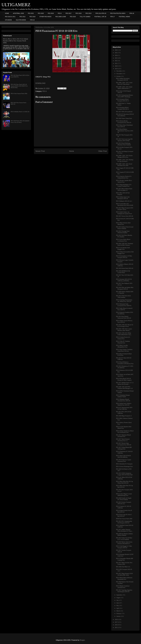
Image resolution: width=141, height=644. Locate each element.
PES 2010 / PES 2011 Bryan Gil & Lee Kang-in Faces (125, 326)
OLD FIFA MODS (21, 20)
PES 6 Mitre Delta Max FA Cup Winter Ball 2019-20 (125, 482)
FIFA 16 (32, 20)
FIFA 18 (132, 13)
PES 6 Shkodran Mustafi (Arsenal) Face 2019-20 (123, 400)
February (119, 614)
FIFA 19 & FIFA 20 (101, 13)
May (118, 606)
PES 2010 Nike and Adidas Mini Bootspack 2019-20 (125, 288)
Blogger (82, 640)
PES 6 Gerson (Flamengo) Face (124, 467)
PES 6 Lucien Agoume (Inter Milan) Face (124, 427)
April (118, 608)
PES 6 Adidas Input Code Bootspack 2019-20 (123, 198)
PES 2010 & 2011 (10, 17)
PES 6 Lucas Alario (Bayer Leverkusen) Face (123, 240)
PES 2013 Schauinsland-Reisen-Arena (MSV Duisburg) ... (125, 96)
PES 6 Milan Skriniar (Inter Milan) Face (123, 224)
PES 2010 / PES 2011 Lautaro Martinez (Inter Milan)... (124, 330)
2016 (116, 625)
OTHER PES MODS (45, 17)
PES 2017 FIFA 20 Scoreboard (124, 112)
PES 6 (60, 13)
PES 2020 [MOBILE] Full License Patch (123, 272)
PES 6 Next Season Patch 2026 (19, 94)
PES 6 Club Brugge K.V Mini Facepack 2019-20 (124, 547)
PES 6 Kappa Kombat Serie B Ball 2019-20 (124, 511)
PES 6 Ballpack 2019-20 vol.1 (124, 201)
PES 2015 (73, 17)
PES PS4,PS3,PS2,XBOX (118, 13)
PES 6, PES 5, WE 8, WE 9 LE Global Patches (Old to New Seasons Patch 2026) (15, 41)
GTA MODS (8, 20)
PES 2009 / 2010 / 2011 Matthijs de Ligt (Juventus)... (125, 161)
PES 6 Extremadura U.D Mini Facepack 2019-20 (124, 257)
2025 (116, 53)
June (118, 603)
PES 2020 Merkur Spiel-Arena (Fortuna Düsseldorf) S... (124, 543)
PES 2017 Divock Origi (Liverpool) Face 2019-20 (124, 444)
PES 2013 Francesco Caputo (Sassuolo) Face (124, 461)
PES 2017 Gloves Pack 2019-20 (125, 216)
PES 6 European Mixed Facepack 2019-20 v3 (122, 100)
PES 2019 (51, 13)
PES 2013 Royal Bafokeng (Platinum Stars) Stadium (123, 144)
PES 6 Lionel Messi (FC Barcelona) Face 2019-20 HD (125, 205)
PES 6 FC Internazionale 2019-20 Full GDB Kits (124, 408)
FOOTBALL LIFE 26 (100, 17)
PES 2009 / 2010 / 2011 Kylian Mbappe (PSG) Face (124, 156)
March (118, 611)
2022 (116, 61)
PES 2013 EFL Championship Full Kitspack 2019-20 (124, 522)
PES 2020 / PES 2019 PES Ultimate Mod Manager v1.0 (124, 388)
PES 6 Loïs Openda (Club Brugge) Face (123, 248)
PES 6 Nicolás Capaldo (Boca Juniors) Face (124, 181)
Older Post (103, 151)
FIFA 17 (113, 17)
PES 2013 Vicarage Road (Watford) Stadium (123, 232)
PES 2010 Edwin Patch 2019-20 (125, 268)
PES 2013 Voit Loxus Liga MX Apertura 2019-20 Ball (124, 140)
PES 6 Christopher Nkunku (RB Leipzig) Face (125, 559)
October (119, 76)
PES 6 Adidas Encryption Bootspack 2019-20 (123, 79)
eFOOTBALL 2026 (18, 13)
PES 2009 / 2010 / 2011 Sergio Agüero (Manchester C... (124, 88)
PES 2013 (88, 13)
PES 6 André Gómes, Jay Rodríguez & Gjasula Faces (124, 213)
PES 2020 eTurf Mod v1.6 (123, 567)
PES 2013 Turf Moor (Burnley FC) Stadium (124, 236)
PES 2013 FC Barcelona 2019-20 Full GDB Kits (125, 115)
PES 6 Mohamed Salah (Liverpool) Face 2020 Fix (124, 305)
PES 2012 (22, 17)
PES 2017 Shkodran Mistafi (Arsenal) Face (123, 436)
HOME (7, 13)
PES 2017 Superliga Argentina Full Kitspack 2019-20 (124, 591)
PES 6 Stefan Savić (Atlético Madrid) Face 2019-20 (124, 404)
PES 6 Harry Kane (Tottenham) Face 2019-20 (124, 126)
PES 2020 (41, 13)
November (119, 74)
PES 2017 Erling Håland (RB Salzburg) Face (124, 448)
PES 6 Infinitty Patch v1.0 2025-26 (20, 112)
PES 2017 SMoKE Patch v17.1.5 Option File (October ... (125, 383)
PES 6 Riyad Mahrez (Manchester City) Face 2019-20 (125, 131)
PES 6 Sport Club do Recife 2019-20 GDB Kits (123, 456)
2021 (116, 63)
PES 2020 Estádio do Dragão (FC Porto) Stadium (124, 499)
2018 (116, 620)
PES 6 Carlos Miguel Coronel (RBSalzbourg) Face (124, 495)
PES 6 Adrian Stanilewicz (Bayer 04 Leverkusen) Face (125, 432)
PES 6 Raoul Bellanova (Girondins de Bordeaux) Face (125, 363)
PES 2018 (78, 13)
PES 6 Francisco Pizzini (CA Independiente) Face (124, 177)
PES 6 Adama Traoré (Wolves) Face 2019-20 (124, 321)
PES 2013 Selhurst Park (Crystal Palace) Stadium (125, 228)
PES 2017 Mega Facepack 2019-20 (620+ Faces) (125, 209)
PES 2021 (31, 13)
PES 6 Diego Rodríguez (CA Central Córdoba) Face (124, 185)
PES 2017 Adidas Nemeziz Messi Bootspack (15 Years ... (125, 530)
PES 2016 (32, 17)
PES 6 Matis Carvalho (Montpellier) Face (122, 346)
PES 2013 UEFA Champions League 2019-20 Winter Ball (124, 474)
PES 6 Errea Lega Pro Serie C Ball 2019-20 (124, 515)
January (119, 616)
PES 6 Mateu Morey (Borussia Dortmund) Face (124, 578)
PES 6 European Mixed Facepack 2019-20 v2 (122, 108)
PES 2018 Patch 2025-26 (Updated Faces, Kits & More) (20, 122)
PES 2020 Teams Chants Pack (124, 118)
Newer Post (40, 151)
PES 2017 (68, 13)
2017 (116, 622)
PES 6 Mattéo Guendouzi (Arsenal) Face (123, 587)
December (119, 71)
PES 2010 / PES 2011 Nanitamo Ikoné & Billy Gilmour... (125, 244)
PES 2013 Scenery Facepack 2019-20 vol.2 (124, 503)
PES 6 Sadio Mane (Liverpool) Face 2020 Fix (124, 309)
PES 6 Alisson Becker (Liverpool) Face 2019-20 (124, 122)
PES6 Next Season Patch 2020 (124, 519)
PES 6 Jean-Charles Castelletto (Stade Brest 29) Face (124, 350)
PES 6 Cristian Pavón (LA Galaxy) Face (123, 338)
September (119, 595)
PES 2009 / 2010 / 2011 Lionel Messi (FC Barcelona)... (124, 83)
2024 (116, 55)
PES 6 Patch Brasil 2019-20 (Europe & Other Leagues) (124, 379)
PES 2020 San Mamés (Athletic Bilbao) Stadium (124, 535)
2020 (116, 66)
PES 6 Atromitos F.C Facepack (124, 464)
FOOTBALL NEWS (124, 17)
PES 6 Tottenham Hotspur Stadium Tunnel (123, 396)
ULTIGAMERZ (16, 5)
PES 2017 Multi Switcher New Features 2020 (124, 563)
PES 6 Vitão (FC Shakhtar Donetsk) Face (123, 342)
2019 (116, 69)
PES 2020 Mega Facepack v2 (124, 416)
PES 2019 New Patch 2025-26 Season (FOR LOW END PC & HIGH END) (19, 86)
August (118, 598)
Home (71, 151)
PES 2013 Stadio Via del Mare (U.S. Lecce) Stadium (124, 539)
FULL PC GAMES (85, 17)
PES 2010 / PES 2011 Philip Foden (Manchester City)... (124, 334)
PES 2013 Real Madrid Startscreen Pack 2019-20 (124, 317)
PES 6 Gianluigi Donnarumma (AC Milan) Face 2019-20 (124, 301)
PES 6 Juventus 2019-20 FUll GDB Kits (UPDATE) (124, 280)
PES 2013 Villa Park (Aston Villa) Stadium (123, 297)
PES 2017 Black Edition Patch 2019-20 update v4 (124, 190)
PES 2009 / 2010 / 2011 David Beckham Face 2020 (124, 165)
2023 (116, 58)
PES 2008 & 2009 (61, 17)
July (118, 600)
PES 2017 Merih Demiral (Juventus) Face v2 (123, 440)
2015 (116, 628)
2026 (116, 50)
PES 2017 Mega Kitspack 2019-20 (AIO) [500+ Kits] (125, 574)
